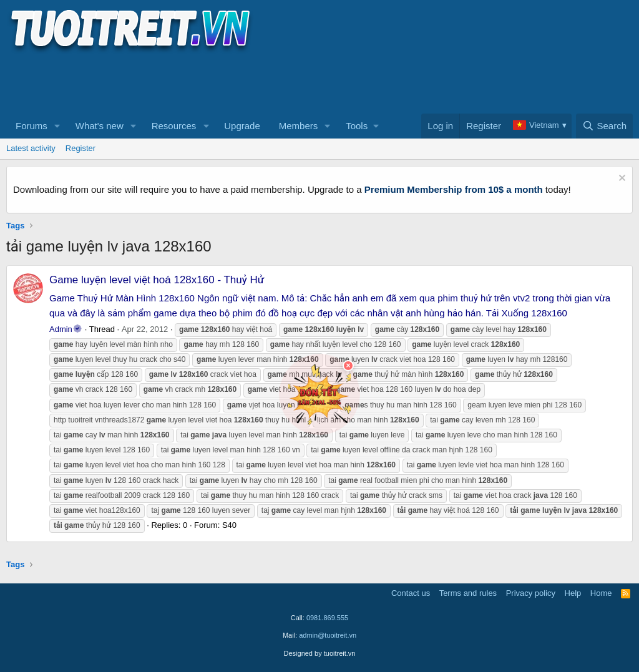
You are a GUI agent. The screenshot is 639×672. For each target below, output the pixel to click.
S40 (229, 525)
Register (80, 148)
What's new (100, 126)
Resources (174, 126)
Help (573, 593)
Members (299, 126)
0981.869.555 (327, 618)
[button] (57, 126)
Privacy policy (531, 593)
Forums (32, 126)
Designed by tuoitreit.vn (320, 653)
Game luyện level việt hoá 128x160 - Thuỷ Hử (157, 280)
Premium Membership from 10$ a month (454, 189)
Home (601, 593)
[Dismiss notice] (621, 179)
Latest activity (31, 148)
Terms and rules (468, 593)
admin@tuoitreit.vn (328, 635)
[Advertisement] (233, 82)
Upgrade (242, 126)
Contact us (411, 593)
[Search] (604, 126)
